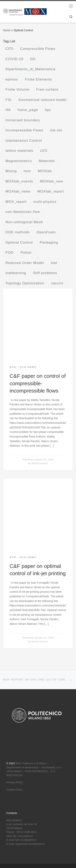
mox (27, 171)
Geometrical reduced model (43, 100)
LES (44, 151)
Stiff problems (45, 273)
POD (10, 252)
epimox (12, 79)
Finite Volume (17, 89)
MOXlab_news (18, 191)
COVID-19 (14, 59)
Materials (47, 161)
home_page (28, 110)
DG (33, 59)
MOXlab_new (51, 181)
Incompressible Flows (24, 130)
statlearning (16, 273)
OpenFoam (46, 232)
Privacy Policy (14, 783)
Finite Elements (39, 79)
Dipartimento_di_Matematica (31, 69)
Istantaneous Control (24, 140)
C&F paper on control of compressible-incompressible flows (38, 384)
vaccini (57, 283)
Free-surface (47, 89)
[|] (25, 11)
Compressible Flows (38, 49)
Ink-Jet (56, 130)
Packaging (49, 242)
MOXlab (45, 171)
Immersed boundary (23, 120)
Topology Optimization (25, 283)
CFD (9, 49)
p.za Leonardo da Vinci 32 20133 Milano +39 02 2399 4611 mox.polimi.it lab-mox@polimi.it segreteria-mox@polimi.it (25, 832)
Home (7, 30)
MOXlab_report (51, 191)
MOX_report (16, 202)
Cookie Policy (14, 790)
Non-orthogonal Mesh (24, 222)
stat (54, 263)
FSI (9, 100)
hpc (48, 110)
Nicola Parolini (40, 463)
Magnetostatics (19, 161)
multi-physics (45, 202)
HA (8, 110)
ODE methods (18, 232)
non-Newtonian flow (23, 212)
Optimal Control (19, 242)
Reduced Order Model (25, 263)
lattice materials (19, 151)
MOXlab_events (19, 181)
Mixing (11, 171)
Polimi (26, 252)
